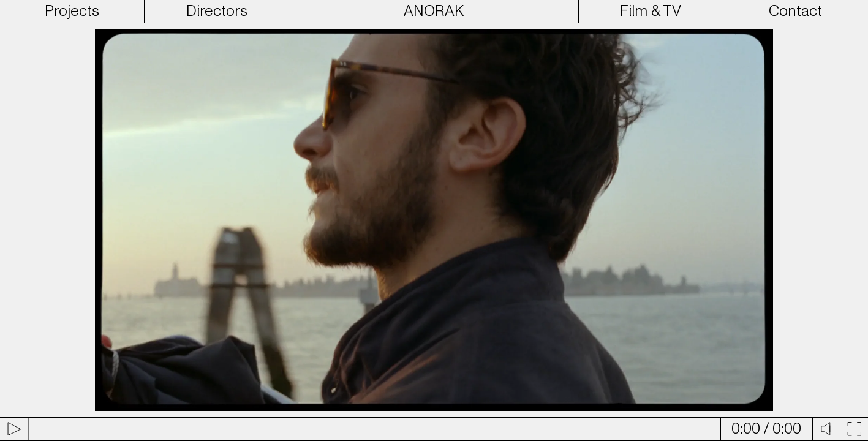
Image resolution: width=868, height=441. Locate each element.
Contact (795, 11)
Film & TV (651, 11)
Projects (72, 11)
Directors (217, 11)
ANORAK (434, 11)
